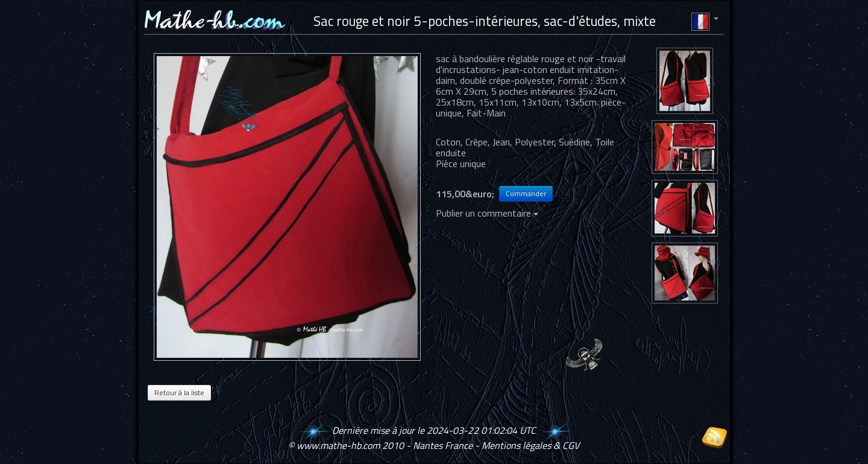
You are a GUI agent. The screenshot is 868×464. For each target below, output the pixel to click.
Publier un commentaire (487, 213)
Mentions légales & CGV (530, 445)
